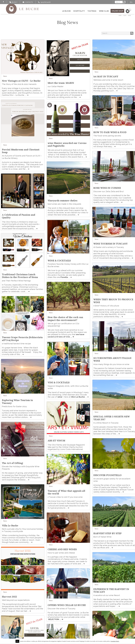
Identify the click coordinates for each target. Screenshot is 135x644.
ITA (131, 2)
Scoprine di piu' (115, 641)
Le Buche (66, 11)
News (5, 76)
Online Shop (117, 11)
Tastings (92, 11)
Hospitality (79, 11)
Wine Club (104, 11)
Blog (13, 2)
